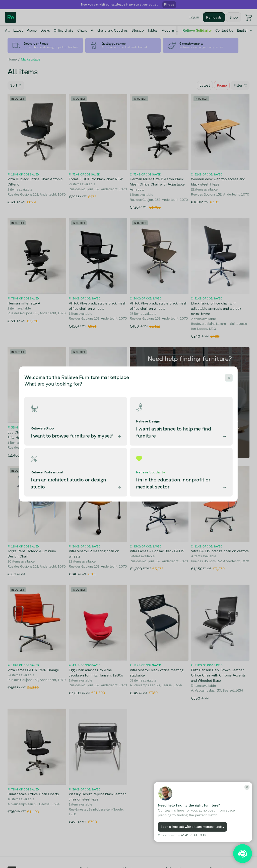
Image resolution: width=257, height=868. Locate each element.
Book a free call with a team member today (192, 827)
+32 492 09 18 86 (193, 835)
